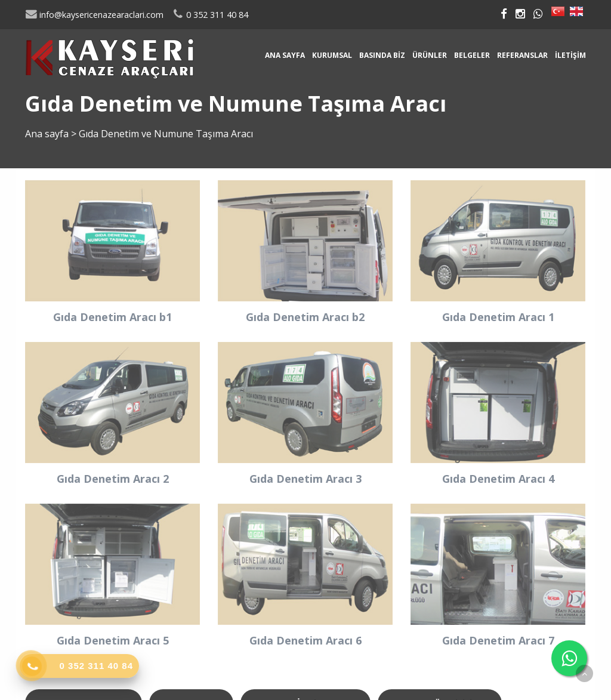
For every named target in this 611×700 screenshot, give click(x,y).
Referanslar (522, 55)
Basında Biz (382, 55)
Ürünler (430, 55)
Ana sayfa (285, 55)
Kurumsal (332, 55)
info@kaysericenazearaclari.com (94, 15)
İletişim (570, 55)
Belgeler (472, 55)
